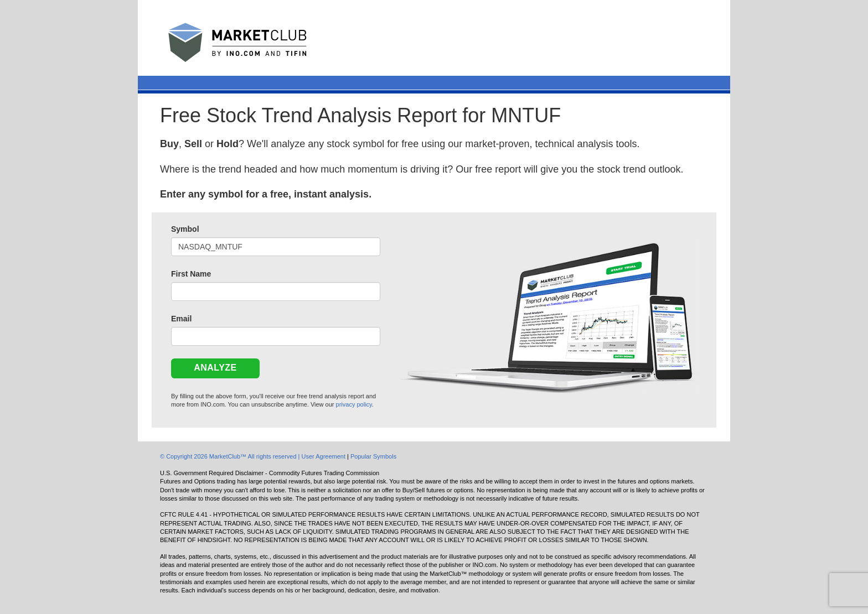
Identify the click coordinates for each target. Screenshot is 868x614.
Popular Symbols (373, 456)
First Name (191, 274)
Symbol (185, 229)
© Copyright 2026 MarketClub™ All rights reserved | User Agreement (254, 456)
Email (181, 319)
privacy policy (354, 404)
